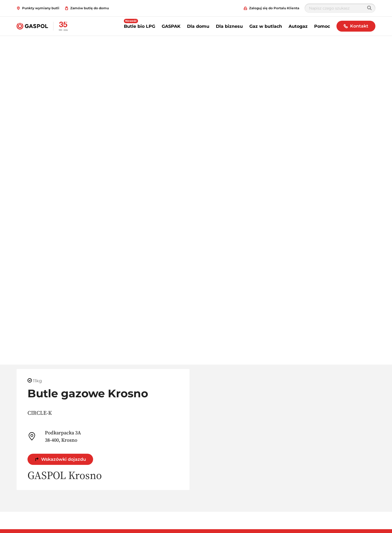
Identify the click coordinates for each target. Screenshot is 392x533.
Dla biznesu (229, 26)
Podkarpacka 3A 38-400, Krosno (54, 436)
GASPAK (171, 26)
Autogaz (298, 26)
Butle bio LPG (140, 26)
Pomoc (322, 26)
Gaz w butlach (266, 26)
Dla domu (198, 26)
